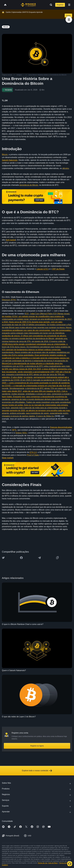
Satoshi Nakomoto (10, 160)
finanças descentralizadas (61, 427)
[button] (69, 5)
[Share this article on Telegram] (39, 558)
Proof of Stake (33, 455)
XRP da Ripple (58, 269)
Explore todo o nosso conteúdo (37, 771)
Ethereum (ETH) (9, 300)
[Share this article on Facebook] (21, 558)
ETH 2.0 (33, 452)
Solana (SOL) (21, 433)
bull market (11, 240)
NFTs (14, 430)
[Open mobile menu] (69, 5)
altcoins (66, 168)
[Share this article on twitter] (3, 558)
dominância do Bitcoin (29, 185)
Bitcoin (5, 154)
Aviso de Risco (53, 863)
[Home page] (28, 5)
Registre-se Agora (37, 746)
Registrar (60, 5)
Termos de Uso (43, 863)
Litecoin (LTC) (43, 269)
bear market (8, 458)
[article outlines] (69, 20)
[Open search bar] (50, 5)
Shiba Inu (50, 416)
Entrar (68, 16)
